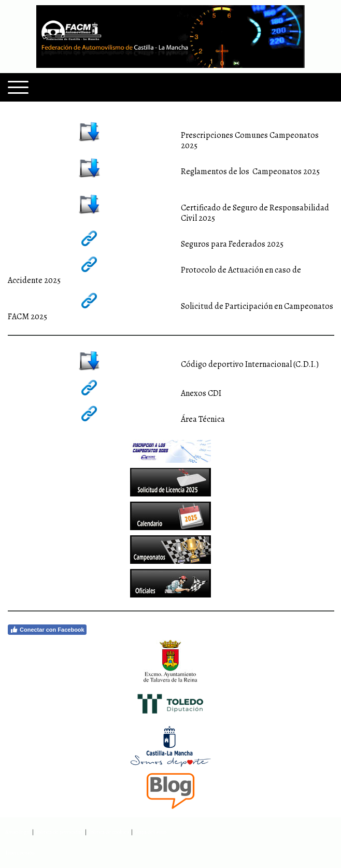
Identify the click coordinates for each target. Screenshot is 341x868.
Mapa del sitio (150, 832)
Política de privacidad (59, 832)
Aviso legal (18, 832)
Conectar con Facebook (47, 630)
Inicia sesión (20, 853)
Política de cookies (109, 832)
